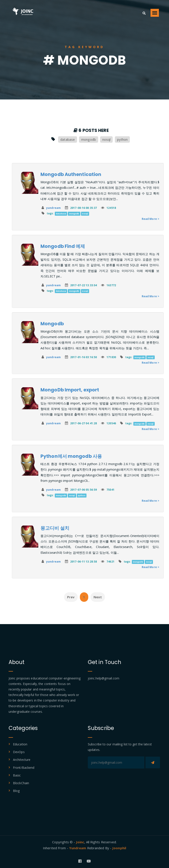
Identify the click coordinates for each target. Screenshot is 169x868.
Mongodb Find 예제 (63, 246)
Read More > (151, 219)
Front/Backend (24, 768)
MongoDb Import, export (70, 390)
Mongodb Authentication (71, 174)
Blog (16, 791)
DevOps (19, 752)
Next (98, 597)
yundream (53, 208)
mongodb (89, 139)
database (68, 139)
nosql (107, 139)
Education (20, 744)
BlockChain (21, 783)
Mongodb (52, 324)
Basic (17, 775)
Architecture (22, 760)
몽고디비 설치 (55, 528)
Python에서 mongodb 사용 (71, 456)
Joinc (80, 842)
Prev (71, 597)
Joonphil (119, 848)
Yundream (78, 848)
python (122, 139)
